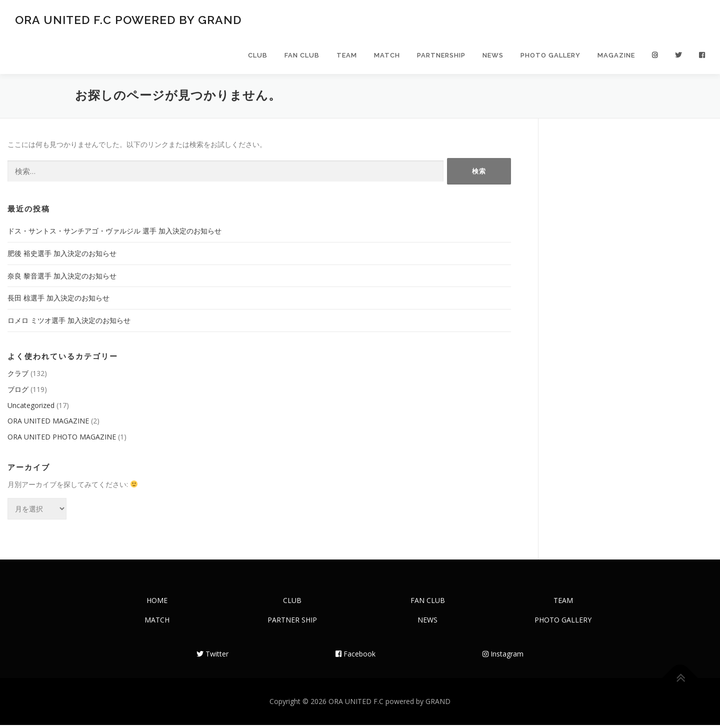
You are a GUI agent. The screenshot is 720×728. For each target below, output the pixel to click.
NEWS (493, 56)
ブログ (18, 392)
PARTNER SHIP (292, 623)
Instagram (503, 657)
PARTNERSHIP (441, 56)
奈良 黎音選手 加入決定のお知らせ (62, 279)
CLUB (258, 56)
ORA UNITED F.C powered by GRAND (128, 20)
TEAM (347, 56)
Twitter (212, 657)
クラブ (18, 376)
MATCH (387, 56)
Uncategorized (31, 408)
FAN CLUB (302, 56)
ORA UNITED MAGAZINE (48, 424)
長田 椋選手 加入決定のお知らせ (58, 301)
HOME (157, 603)
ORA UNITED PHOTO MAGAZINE (62, 440)
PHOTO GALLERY (550, 56)
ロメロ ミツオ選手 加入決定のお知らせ (69, 323)
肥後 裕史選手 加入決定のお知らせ (62, 256)
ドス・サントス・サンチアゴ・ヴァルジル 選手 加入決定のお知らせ (114, 234)
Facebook (355, 657)
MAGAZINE (616, 56)
